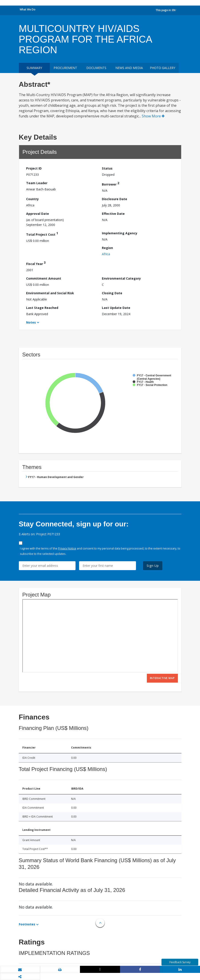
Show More (153, 116)
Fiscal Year (36, 263)
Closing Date (112, 293)
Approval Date (38, 214)
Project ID (34, 168)
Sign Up (153, 566)
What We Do (28, 9)
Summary (34, 68)
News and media (129, 68)
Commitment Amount (44, 278)
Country (32, 199)
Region (107, 248)
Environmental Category (121, 278)
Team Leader (37, 183)
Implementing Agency (120, 233)
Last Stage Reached (42, 308)
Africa (106, 254)
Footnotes (27, 924)
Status (107, 168)
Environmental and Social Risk (50, 293)
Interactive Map (162, 678)
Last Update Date (116, 308)
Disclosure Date (115, 199)
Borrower (111, 184)
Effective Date (113, 214)
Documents (96, 68)
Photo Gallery (163, 68)
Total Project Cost (42, 234)
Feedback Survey (180, 962)
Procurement (65, 68)
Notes (31, 322)
